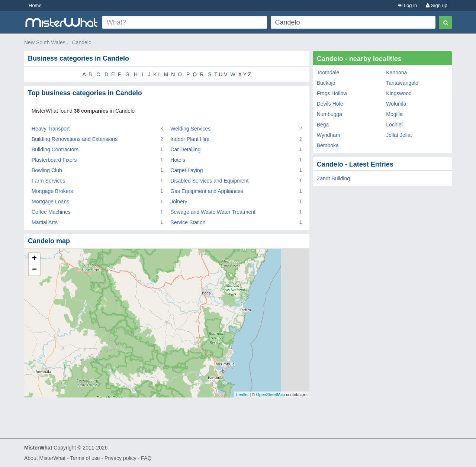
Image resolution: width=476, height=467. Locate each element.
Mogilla (394, 114)
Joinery (179, 202)
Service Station (188, 222)
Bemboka (328, 145)
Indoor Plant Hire (190, 139)
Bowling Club (47, 170)
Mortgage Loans (50, 202)
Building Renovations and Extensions (75, 139)
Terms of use (85, 458)
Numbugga (330, 114)
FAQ (146, 458)
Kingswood (399, 93)
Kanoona (396, 73)
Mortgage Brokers (52, 191)
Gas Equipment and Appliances (207, 191)
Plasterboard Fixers (54, 160)
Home (35, 5)
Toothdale (328, 73)
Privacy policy (120, 458)
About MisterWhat (45, 458)
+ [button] (34, 259)
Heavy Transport (51, 129)
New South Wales (45, 42)
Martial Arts (45, 222)
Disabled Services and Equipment (209, 181)
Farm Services (48, 181)
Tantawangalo (402, 83)
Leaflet (242, 394)
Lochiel (394, 125)
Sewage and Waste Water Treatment (213, 212)
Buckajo (326, 83)
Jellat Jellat (399, 135)
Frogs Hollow (332, 93)
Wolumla (396, 104)
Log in (408, 5)
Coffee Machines (51, 212)
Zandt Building (334, 178)
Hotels (178, 160)
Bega (323, 125)
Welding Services (190, 129)
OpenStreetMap (270, 394)
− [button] (34, 270)
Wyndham (329, 135)
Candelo (82, 42)
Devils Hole (330, 104)
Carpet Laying (186, 170)
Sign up (437, 5)
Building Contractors (55, 149)
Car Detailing (185, 149)
